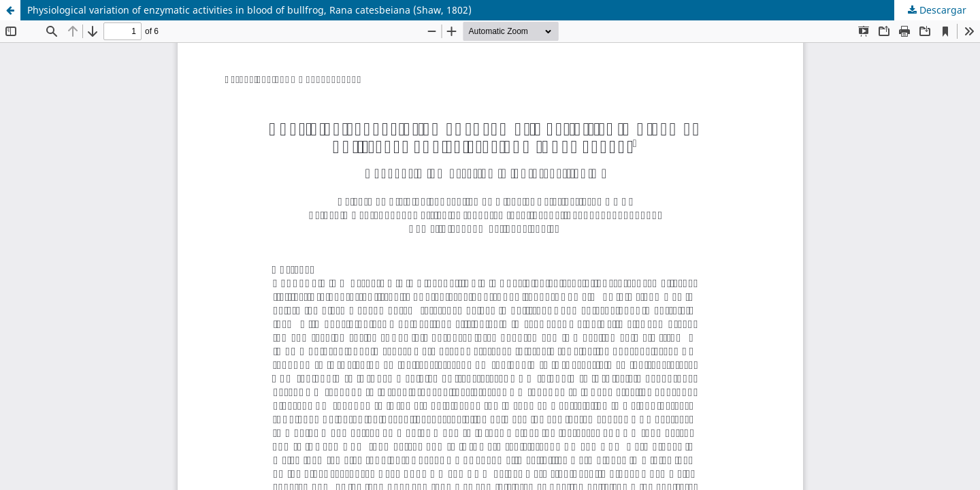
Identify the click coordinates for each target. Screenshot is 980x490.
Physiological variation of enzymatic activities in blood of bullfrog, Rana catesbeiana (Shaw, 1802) (249, 10)
